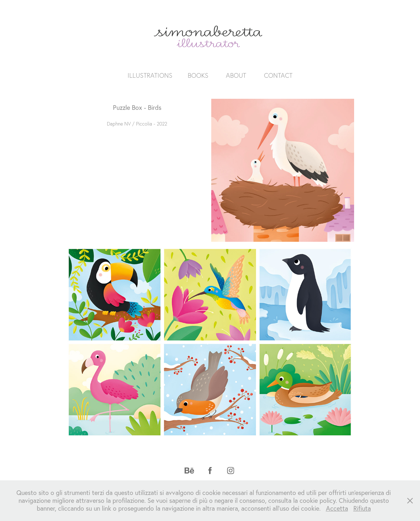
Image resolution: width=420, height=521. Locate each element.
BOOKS (198, 75)
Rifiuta (362, 508)
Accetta (337, 508)
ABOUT (236, 75)
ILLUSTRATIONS (150, 75)
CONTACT (278, 75)
